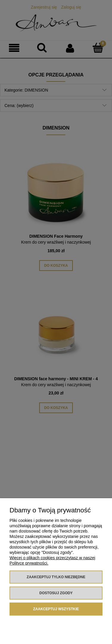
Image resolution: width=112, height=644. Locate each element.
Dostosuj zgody (56, 593)
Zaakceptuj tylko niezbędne (56, 577)
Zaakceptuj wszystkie (56, 609)
